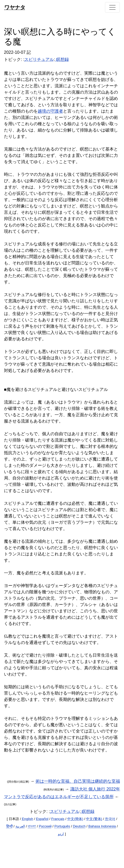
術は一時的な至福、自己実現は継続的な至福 (78, 781)
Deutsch (79, 826)
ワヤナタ (15, 7)
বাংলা (32, 826)
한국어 (110, 819)
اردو (61, 834)
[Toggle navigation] (112, 7)
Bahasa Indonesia (102, 826)
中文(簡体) (75, 819)
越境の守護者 (50, 111)
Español (42, 819)
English (28, 819)
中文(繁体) (94, 819)
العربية (20, 826)
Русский (45, 826)
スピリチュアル (39, 59)
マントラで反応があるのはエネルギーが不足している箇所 (59, 797)
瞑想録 (62, 59)
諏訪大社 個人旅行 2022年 (95, 789)
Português (62, 826)
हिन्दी (9, 826)
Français (58, 819)
